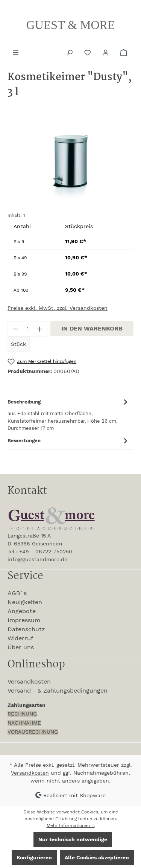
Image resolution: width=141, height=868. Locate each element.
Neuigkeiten (25, 602)
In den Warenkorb (92, 328)
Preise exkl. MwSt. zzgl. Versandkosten (58, 308)
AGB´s (17, 593)
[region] (70, 164)
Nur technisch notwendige (73, 839)
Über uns (21, 647)
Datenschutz (26, 629)
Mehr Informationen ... (71, 825)
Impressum (24, 620)
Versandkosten (29, 681)
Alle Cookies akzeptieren (97, 857)
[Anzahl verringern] (15, 329)
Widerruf (20, 638)
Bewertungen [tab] (69, 441)
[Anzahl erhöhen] (40, 329)
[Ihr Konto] (106, 52)
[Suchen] (70, 52)
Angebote (22, 611)
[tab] (69, 414)
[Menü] (17, 52)
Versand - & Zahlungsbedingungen (58, 691)
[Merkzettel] (88, 52)
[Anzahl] (28, 329)
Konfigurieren (34, 857)
